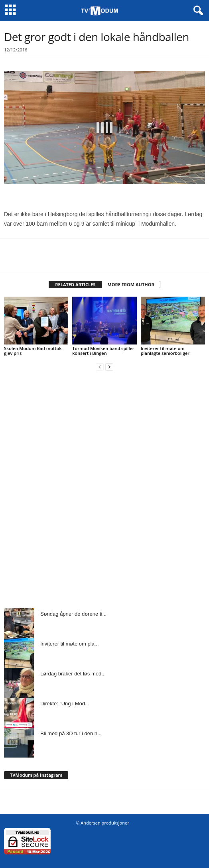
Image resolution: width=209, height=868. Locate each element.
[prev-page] (100, 367)
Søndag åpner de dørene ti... (73, 614)
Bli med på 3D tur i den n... (71, 733)
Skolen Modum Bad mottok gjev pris (33, 351)
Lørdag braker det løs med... (73, 674)
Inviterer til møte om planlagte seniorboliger (165, 351)
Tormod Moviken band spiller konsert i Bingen (103, 351)
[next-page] (109, 367)
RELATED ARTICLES (75, 284)
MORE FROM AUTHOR (131, 284)
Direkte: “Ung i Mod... (65, 704)
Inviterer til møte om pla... (70, 644)
